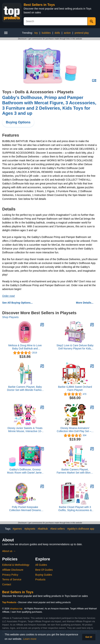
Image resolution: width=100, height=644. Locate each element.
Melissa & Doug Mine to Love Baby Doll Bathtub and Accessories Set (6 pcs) (25, 347)
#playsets (30, 529)
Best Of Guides (44, 570)
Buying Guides (44, 575)
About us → (9, 551)
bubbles (46, 33)
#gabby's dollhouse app (81, 529)
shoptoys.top (16, 609)
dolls (57, 33)
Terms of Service (12, 579)
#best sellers (58, 529)
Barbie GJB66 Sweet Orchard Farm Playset (75, 388)
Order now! (9, 296)
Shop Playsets (10, 317)
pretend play (82, 33)
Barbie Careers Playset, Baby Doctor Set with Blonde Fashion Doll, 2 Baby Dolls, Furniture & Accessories (25, 388)
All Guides (41, 565)
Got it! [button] (89, 637)
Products (40, 579)
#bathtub (43, 529)
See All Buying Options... (17, 303)
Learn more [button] (30, 639)
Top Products (10, 602)
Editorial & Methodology (16, 565)
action (67, 33)
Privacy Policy (10, 575)
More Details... (85, 303)
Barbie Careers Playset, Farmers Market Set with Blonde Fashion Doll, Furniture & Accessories (75, 471)
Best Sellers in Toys (39, 5)
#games (17, 529)
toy (36, 33)
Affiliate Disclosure (13, 570)
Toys (7, 92)
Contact (7, 584)
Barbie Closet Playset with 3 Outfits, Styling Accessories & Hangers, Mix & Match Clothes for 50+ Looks (75, 509)
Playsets (65, 92)
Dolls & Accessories (34, 92)
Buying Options (18, 122)
